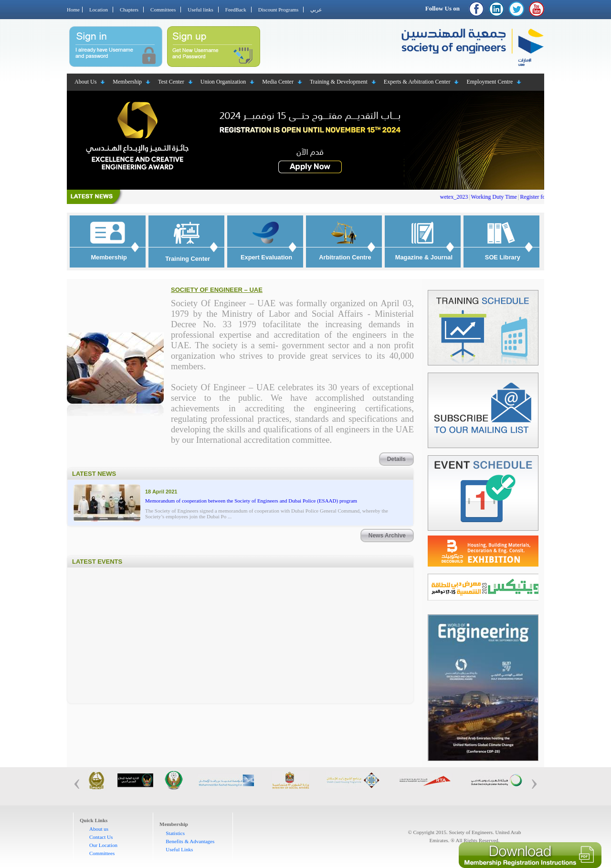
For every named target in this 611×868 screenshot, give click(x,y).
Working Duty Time (499, 197)
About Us (85, 82)
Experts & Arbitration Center (417, 82)
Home (73, 10)
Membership (127, 82)
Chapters (129, 10)
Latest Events (97, 562)
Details (396, 459)
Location (99, 10)
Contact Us (101, 837)
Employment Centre (490, 82)
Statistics (175, 833)
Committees (163, 10)
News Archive (387, 536)
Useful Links (179, 849)
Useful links (200, 10)
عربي (316, 10)
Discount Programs (279, 10)
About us (99, 829)
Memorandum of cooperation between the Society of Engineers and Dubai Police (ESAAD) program (251, 501)
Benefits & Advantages (190, 841)
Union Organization (223, 82)
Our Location (103, 845)
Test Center (171, 82)
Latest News (94, 474)
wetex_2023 (459, 197)
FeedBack (236, 10)
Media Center (278, 82)
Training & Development (339, 82)
